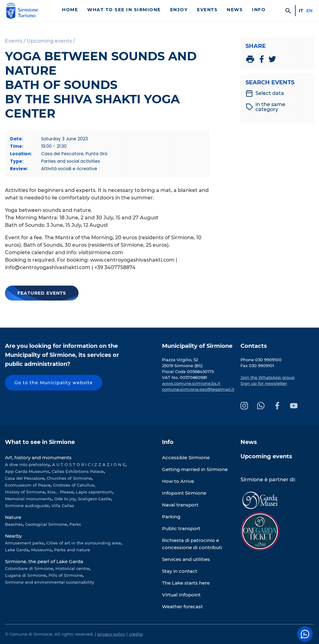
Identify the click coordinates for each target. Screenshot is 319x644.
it (301, 11)
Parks (75, 524)
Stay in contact (180, 571)
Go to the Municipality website (54, 383)
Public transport (181, 528)
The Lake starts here (186, 583)
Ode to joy (65, 499)
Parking (171, 517)
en (309, 11)
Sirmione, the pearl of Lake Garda (44, 561)
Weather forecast (182, 607)
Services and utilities (186, 559)
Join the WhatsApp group (268, 377)
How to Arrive (178, 481)
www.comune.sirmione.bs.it (191, 383)
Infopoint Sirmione (184, 493)
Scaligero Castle (94, 499)
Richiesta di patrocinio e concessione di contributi (192, 544)
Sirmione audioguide (27, 506)
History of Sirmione (25, 492)
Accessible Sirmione (186, 457)
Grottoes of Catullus (74, 485)
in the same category (266, 107)
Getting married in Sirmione (195, 469)
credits (136, 634)
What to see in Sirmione (124, 10)
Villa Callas (63, 506)
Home (70, 10)
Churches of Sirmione (69, 478)
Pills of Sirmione (66, 575)
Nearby (13, 536)
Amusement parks (24, 543)
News (235, 10)
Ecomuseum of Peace (28, 485)
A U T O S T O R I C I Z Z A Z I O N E (89, 464)
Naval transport (180, 505)
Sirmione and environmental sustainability (50, 582)
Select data (265, 93)
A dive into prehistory (27, 464)
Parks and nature (72, 550)
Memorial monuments (28, 499)
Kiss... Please (60, 492)
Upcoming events (266, 456)
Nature (13, 517)
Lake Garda (17, 550)
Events (207, 10)
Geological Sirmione (46, 524)
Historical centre (72, 568)
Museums (41, 550)
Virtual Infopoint (181, 595)
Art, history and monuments (38, 457)
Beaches (14, 524)
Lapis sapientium (94, 492)
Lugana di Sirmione (26, 575)
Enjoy (179, 10)
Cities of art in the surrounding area (84, 543)
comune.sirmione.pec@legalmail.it (198, 389)
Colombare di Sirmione (29, 568)
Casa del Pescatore (25, 478)
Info (259, 10)
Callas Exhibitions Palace (78, 471)
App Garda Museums (27, 471)
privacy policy (111, 634)
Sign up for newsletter (264, 383)
